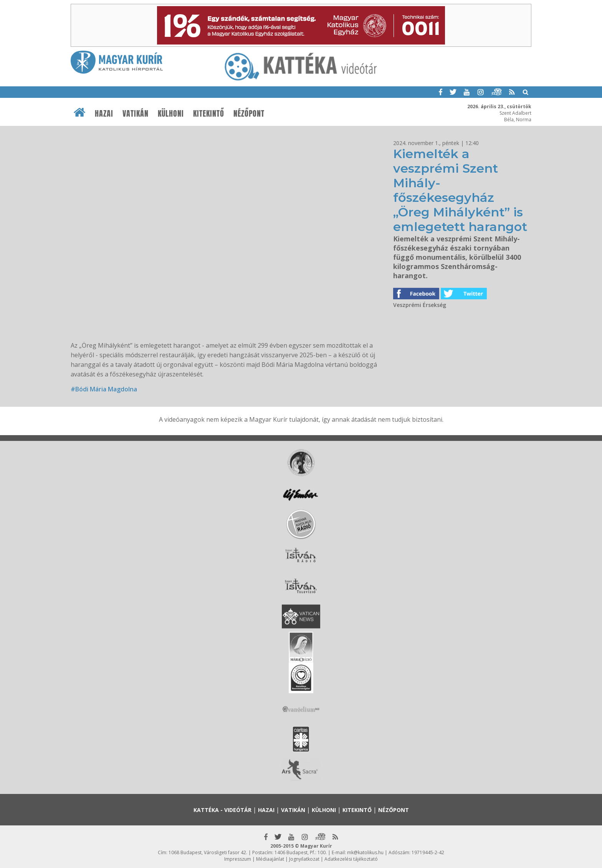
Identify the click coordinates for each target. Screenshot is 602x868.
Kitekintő (209, 114)
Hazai (104, 114)
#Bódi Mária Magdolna (104, 389)
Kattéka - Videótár (222, 810)
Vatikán (136, 114)
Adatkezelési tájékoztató (351, 859)
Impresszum (238, 859)
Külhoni (171, 114)
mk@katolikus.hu (365, 852)
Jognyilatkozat (304, 859)
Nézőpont (249, 114)
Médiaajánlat (270, 859)
